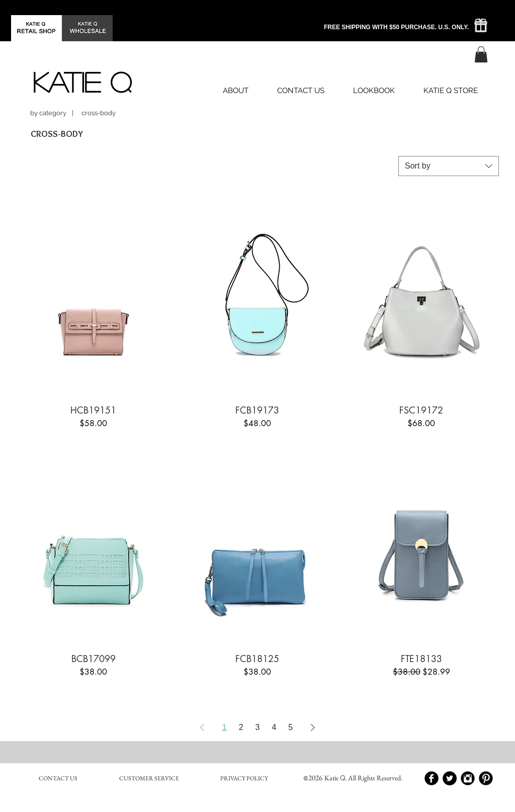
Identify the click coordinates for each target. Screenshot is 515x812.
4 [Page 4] (274, 727)
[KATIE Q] (82, 82)
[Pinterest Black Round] (486, 778)
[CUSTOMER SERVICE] (149, 778)
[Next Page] (313, 727)
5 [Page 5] (290, 727)
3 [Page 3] (258, 727)
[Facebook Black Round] (432, 778)
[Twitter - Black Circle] (450, 778)
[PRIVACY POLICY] (244, 778)
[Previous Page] (202, 727)
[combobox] (449, 166)
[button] (481, 54)
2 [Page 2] (241, 727)
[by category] (48, 113)
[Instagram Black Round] (468, 778)
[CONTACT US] (58, 778)
